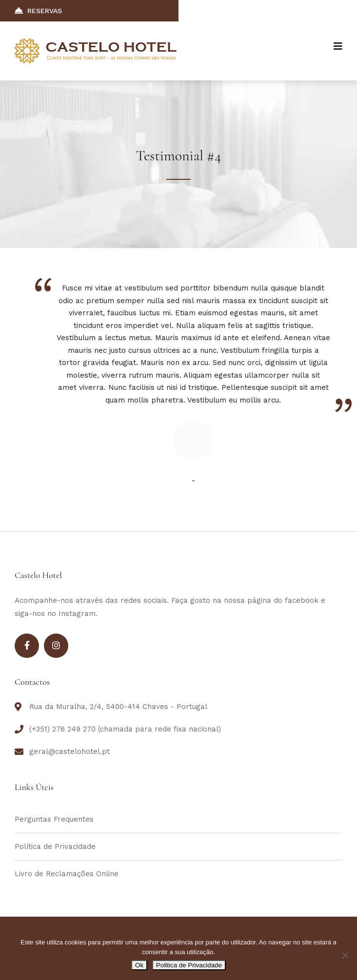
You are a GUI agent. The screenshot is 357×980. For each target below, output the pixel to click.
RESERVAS (38, 10)
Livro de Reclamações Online (67, 874)
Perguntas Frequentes (54, 819)
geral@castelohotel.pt (69, 751)
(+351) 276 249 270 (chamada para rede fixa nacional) (125, 729)
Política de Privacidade (55, 846)
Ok (139, 965)
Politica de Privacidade (189, 965)
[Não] (345, 955)
